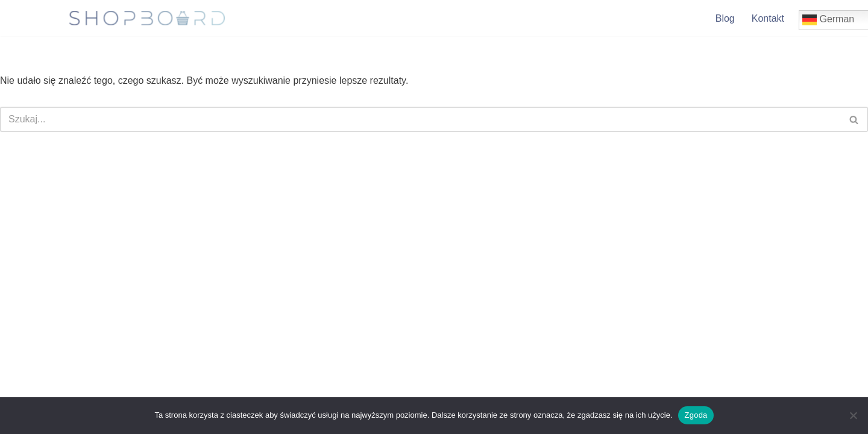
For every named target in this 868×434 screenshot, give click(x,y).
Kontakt (768, 18)
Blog (725, 18)
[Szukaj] (420, 119)
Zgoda (696, 415)
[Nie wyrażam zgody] (853, 415)
